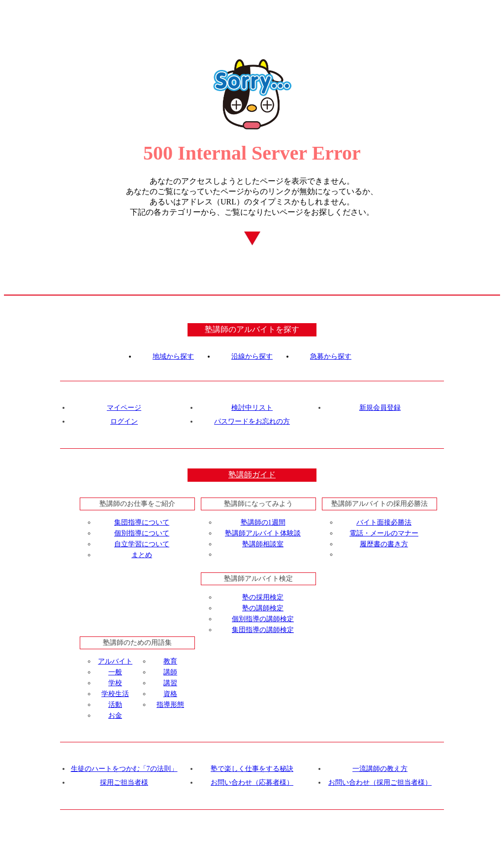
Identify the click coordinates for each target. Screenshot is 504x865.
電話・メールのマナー (384, 533)
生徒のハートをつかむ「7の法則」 (124, 769)
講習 (170, 683)
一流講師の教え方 (380, 769)
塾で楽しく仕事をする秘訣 (252, 769)
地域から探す (173, 356)
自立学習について (142, 544)
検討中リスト (252, 408)
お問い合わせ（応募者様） (252, 782)
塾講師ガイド (252, 475)
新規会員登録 (380, 408)
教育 (170, 661)
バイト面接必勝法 (384, 522)
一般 (115, 672)
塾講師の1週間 (263, 522)
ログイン (124, 421)
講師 (170, 672)
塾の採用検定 (263, 597)
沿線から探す (252, 356)
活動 (115, 705)
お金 (115, 715)
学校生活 (115, 694)
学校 (115, 683)
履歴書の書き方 (384, 544)
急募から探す (331, 356)
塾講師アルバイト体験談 (263, 533)
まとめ (142, 555)
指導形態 (170, 705)
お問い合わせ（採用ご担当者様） (380, 782)
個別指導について (142, 533)
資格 (170, 694)
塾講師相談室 (263, 544)
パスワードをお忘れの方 (252, 421)
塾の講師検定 (263, 608)
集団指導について (142, 522)
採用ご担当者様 (124, 782)
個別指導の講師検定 (263, 619)
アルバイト (115, 661)
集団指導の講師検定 (263, 630)
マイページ (124, 408)
